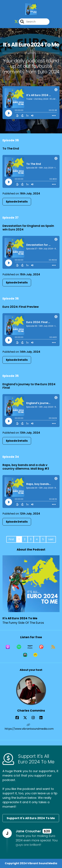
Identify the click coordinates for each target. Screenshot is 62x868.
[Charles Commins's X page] (27, 718)
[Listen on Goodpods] (35, 655)
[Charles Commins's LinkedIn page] (43, 718)
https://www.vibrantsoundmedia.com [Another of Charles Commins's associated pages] (29, 727)
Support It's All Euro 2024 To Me (31, 818)
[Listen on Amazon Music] (30, 647)
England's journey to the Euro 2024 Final (29, 386)
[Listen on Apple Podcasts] (8, 647)
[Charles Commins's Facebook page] (19, 718)
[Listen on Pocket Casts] (41, 647)
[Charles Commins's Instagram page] (35, 718)
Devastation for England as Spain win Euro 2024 (28, 228)
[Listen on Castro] (25, 655)
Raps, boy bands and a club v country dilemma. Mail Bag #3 (26, 467)
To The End (11, 148)
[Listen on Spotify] (19, 647)
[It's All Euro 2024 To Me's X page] (16, 22)
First (11, 539)
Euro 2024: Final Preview (21, 307)
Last (51, 539)
